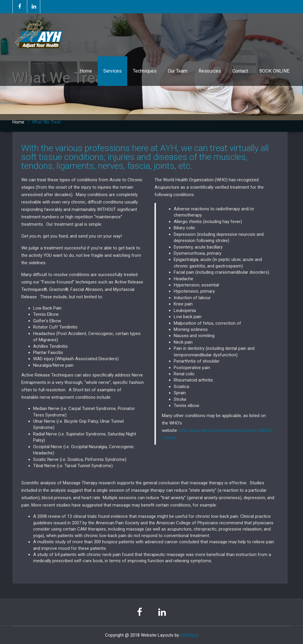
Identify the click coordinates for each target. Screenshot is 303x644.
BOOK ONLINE (274, 71)
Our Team (178, 71)
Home (86, 71)
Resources (210, 71)
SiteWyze (189, 635)
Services (112, 71)
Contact (240, 71)
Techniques (145, 71)
